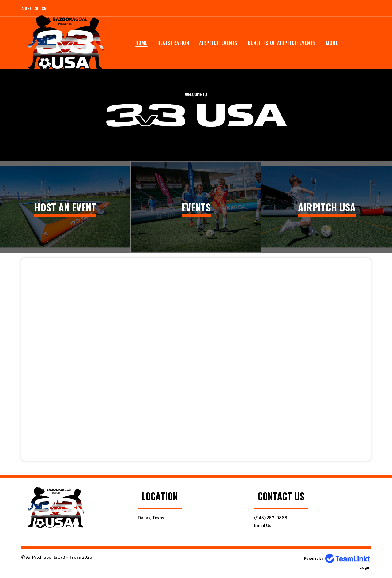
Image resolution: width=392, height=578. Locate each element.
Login (365, 567)
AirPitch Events (219, 43)
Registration (173, 43)
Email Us (263, 525)
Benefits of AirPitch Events (282, 43)
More (332, 43)
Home (141, 43)
